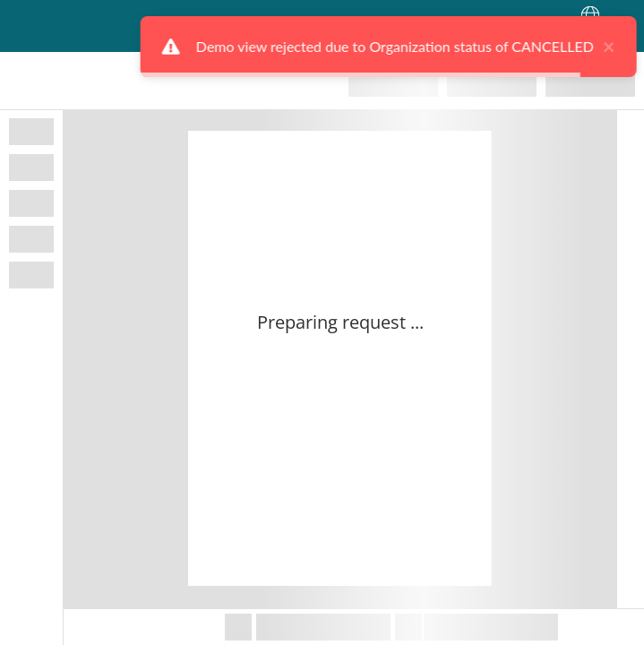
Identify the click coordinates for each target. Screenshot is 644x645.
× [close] (594, 47)
